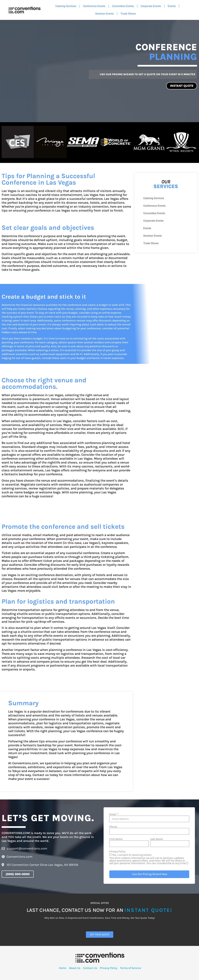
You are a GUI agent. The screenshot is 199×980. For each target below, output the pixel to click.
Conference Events (94, 6)
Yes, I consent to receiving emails (149, 858)
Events (172, 6)
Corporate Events (151, 6)
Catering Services (66, 6)
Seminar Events (104, 14)
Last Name (156, 838)
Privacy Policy (117, 851)
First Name (116, 838)
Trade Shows (128, 14)
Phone (113, 826)
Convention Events (123, 6)
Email (113, 814)
